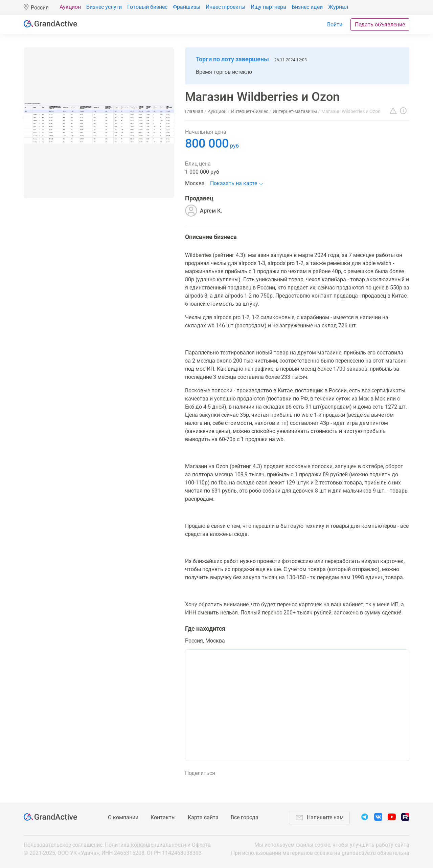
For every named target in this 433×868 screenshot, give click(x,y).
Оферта (201, 845)
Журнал (338, 7)
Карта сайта (203, 817)
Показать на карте (234, 183)
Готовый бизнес (147, 7)
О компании (123, 817)
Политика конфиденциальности (145, 845)
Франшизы (187, 7)
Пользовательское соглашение (63, 845)
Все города (245, 817)
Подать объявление (380, 25)
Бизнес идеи (307, 7)
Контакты (163, 817)
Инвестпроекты (225, 7)
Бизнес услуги (104, 7)
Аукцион (70, 7)
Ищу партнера (268, 7)
